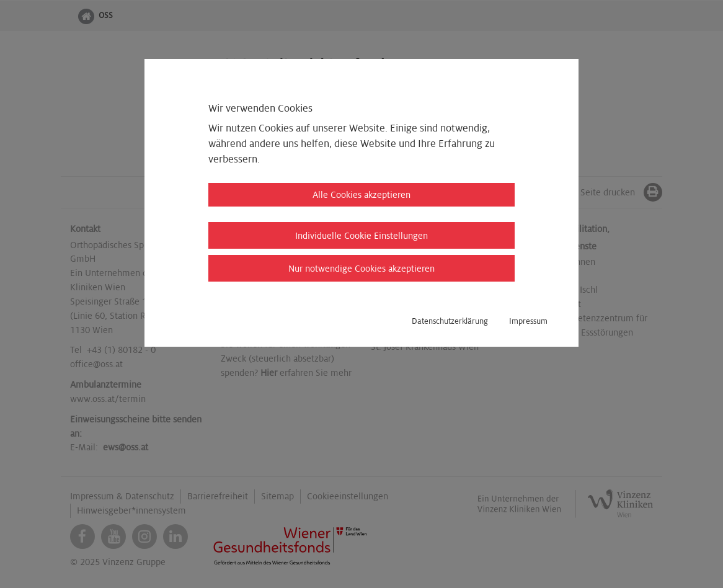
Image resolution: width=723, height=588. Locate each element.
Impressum (528, 321)
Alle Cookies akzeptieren (361, 195)
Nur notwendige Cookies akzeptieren (361, 269)
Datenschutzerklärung (450, 321)
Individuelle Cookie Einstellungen (361, 236)
